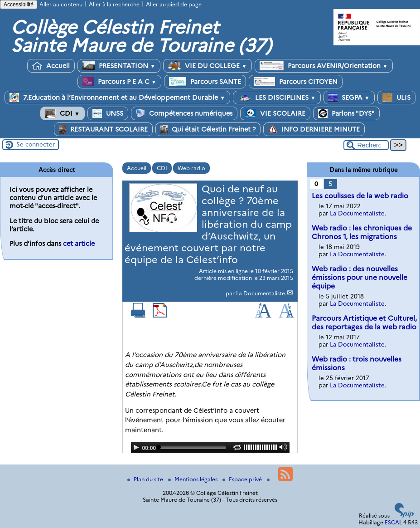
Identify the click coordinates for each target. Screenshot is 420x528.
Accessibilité (19, 5)
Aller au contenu (61, 4)
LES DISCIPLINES (277, 98)
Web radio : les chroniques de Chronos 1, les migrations (362, 232)
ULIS (396, 98)
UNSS (108, 113)
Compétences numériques (184, 113)
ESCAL (393, 522)
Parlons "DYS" (346, 113)
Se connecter (36, 144)
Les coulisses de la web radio (360, 196)
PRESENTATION (119, 66)
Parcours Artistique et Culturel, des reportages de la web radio (364, 323)
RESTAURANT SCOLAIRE (103, 129)
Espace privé (243, 479)
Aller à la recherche (114, 4)
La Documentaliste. (261, 293)
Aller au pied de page (174, 4)
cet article (79, 244)
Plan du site (146, 479)
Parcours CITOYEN (296, 82)
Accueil (51, 66)
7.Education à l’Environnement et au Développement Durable (117, 98)
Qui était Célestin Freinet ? (208, 129)
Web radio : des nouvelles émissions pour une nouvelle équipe (360, 277)
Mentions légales (193, 479)
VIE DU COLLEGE (208, 66)
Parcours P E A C (120, 82)
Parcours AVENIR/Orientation (324, 66)
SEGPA (349, 98)
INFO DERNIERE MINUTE (314, 129)
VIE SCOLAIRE (275, 113)
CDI (63, 113)
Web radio (191, 168)
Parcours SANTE (205, 82)
